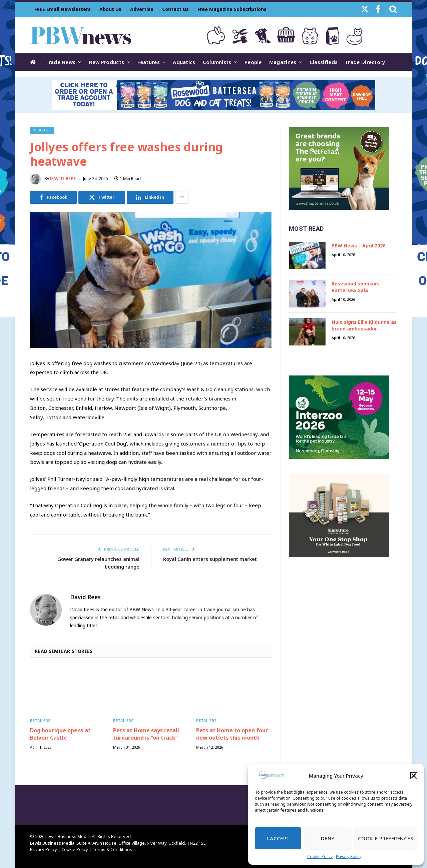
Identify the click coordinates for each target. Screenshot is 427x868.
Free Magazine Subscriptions (232, 9)
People (253, 62)
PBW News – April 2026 (358, 246)
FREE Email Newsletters (63, 9)
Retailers (42, 130)
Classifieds (324, 62)
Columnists (217, 62)
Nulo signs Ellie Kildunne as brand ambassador (364, 325)
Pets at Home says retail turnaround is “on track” (146, 734)
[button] (414, 776)
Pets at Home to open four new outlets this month (232, 734)
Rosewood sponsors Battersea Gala (356, 287)
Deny (328, 838)
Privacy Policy (349, 856)
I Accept (278, 838)
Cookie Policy (320, 856)
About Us (110, 9)
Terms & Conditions (112, 849)
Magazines (283, 62)
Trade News (60, 62)
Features (149, 62)
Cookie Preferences (386, 838)
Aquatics (184, 62)
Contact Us (175, 9)
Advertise (142, 9)
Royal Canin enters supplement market (210, 559)
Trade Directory (365, 62)
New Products (107, 62)
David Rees (63, 179)
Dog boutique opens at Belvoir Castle (60, 734)
